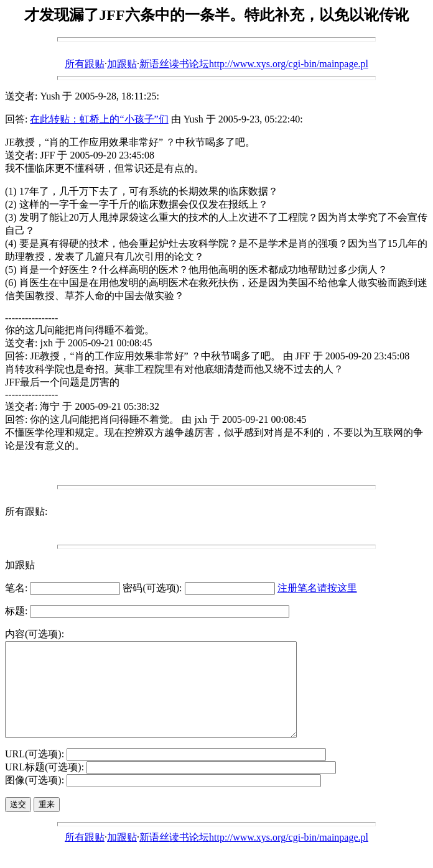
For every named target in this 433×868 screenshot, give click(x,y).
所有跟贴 (85, 64)
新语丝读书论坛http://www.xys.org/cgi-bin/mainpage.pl (254, 64)
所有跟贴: (26, 511)
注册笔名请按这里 (317, 588)
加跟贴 (122, 64)
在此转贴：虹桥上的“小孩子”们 (99, 119)
